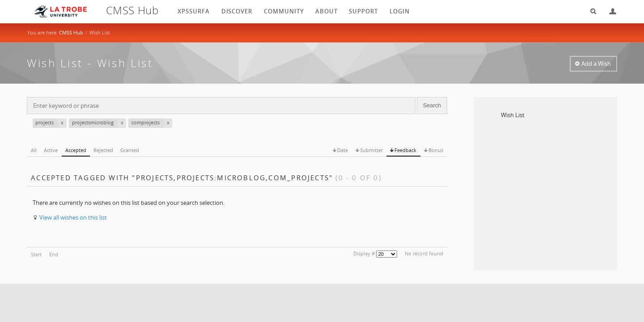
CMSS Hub (71, 32)
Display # (364, 253)
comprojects (152, 123)
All (34, 150)
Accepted (76, 150)
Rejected (103, 150)
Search (590, 11)
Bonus (436, 150)
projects (51, 123)
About (326, 11)
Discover (237, 11)
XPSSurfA (194, 11)
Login (609, 11)
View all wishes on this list (73, 217)
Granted (130, 150)
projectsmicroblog (99, 123)
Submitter (371, 150)
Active (51, 150)
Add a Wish (596, 64)
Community (284, 11)
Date (343, 150)
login (400, 11)
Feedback (405, 150)
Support (363, 11)
